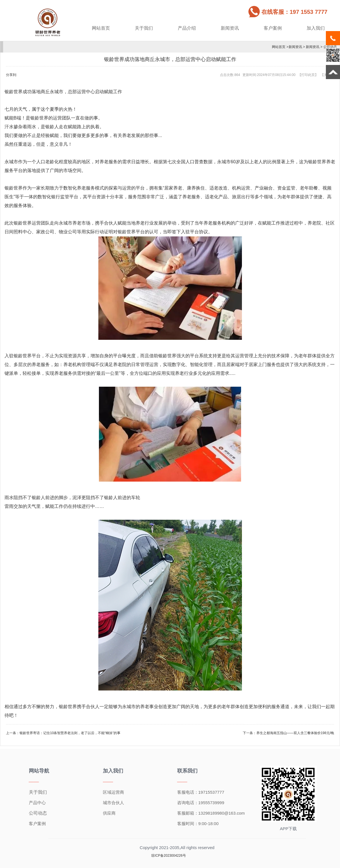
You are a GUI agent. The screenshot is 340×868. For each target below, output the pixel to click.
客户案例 (273, 28)
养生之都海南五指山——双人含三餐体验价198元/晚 (295, 733)
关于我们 (144, 28)
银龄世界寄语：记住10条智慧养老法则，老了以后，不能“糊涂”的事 (70, 733)
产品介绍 (187, 28)
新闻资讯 (230, 28)
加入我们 (316, 28)
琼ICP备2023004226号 (169, 856)
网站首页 (101, 28)
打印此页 (308, 75)
